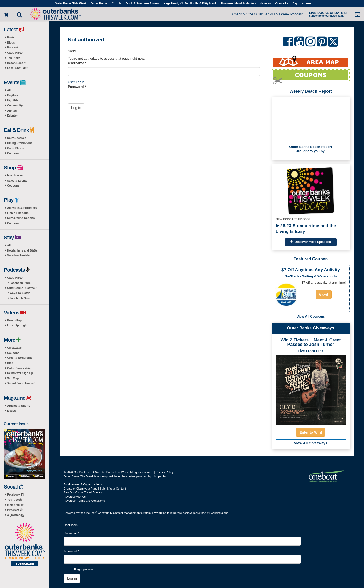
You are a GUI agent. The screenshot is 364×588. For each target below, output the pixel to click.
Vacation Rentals (18, 255)
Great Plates (15, 148)
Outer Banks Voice (20, 368)
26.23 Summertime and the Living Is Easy (306, 229)
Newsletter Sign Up (20, 373)
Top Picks (14, 58)
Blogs (11, 42)
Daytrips (298, 3)
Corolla (117, 3)
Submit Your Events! (21, 383)
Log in (76, 108)
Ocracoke (282, 3)
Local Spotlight (17, 68)
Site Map (13, 378)
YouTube (14, 500)
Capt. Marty (15, 53)
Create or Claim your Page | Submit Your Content (95, 489)
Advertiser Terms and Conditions (84, 501)
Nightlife (13, 100)
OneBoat (91, 513)
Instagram (15, 505)
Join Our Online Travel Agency (83, 492)
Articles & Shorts (19, 406)
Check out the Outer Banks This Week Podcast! (268, 14)
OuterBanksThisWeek (22, 288)
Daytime (13, 95)
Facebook (15, 494)
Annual (12, 111)
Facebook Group (21, 298)
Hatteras (265, 3)
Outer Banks (99, 3)
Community (15, 105)
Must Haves (15, 175)
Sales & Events (17, 181)
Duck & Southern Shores (143, 3)
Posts (11, 37)
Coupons (13, 153)
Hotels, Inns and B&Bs (22, 250)
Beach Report (16, 63)
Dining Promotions (20, 143)
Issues (11, 411)
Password (77, 87)
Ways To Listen (20, 293)
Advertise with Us (75, 497)
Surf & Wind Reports (21, 218)
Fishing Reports (18, 213)
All (9, 90)
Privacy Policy (164, 472)
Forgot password (85, 569)
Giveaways (14, 348)
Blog (10, 363)
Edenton (13, 116)
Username (77, 63)
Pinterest (15, 510)
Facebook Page (20, 283)
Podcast (13, 47)
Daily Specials (17, 138)
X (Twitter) (16, 515)
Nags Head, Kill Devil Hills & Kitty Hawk (190, 3)
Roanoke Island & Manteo (238, 3)
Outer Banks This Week (71, 3)
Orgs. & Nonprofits (20, 358)
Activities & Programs (22, 208)
